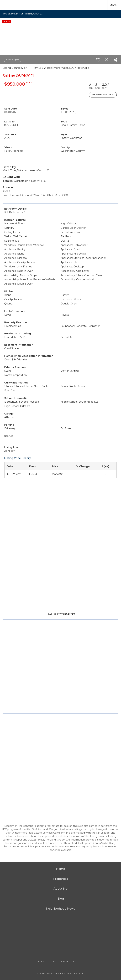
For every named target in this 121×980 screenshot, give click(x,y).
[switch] (98, 60)
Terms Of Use (48, 961)
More (113, 5)
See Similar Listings (103, 95)
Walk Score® (68, 614)
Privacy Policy (72, 961)
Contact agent (13, 60)
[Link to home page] (9, 5)
